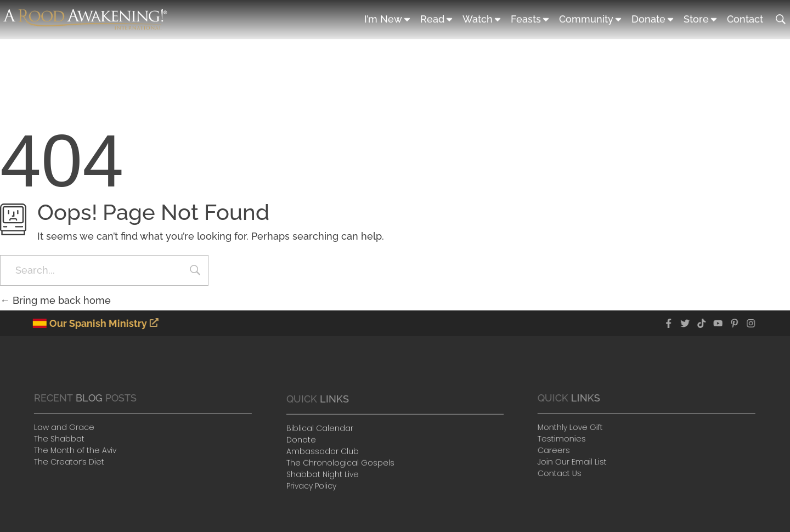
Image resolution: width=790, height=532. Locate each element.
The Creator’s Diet (65, 462)
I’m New (388, 19)
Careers (556, 450)
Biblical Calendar (320, 431)
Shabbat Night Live (323, 477)
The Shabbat (55, 439)
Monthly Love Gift (572, 427)
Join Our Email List (574, 462)
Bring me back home (55, 300)
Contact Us (562, 473)
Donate (653, 19)
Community (591, 19)
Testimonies (564, 439)
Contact (745, 18)
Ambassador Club (323, 454)
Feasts (531, 19)
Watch (483, 19)
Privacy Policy (311, 488)
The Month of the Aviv (71, 450)
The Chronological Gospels (340, 465)
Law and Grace (60, 427)
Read (437, 19)
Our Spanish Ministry (98, 323)
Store (701, 19)
